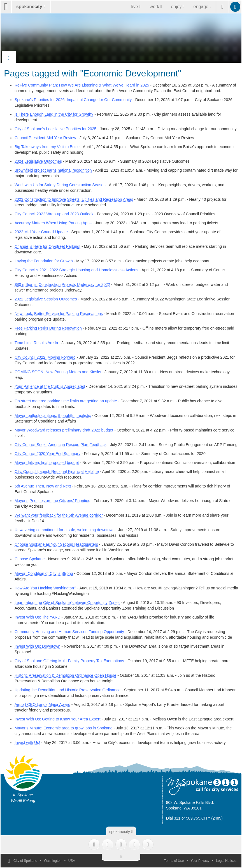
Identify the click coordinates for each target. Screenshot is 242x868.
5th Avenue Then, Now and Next (43, 486)
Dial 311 (173, 818)
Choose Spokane (30, 559)
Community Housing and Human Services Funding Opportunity (69, 632)
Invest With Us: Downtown (37, 646)
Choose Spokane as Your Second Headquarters (56, 544)
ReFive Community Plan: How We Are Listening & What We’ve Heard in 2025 (82, 85)
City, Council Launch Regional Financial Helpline (57, 472)
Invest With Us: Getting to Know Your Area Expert (58, 719)
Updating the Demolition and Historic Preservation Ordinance (68, 690)
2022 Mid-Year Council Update (41, 232)
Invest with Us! (27, 743)
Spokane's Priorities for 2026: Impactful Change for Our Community (73, 100)
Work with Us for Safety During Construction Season (60, 185)
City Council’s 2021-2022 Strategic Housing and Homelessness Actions (76, 270)
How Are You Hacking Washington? (45, 588)
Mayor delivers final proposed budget (47, 463)
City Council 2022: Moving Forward (45, 357)
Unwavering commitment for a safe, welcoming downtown (65, 530)
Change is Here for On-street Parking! (47, 246)
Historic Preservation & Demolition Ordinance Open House (65, 675)
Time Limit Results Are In (36, 343)
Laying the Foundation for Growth (44, 261)
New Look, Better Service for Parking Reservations (59, 314)
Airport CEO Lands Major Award (42, 704)
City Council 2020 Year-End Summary (47, 454)
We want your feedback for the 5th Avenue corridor (59, 515)
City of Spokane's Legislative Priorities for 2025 (55, 129)
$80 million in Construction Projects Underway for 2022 (62, 284)
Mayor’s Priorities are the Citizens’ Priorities (52, 501)
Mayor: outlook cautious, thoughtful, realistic (53, 416)
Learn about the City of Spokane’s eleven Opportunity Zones (67, 603)
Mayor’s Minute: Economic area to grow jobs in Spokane (64, 728)
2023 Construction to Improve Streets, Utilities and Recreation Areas (74, 199)
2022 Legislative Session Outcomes (46, 299)
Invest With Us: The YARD (37, 617)
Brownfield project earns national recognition (53, 170)
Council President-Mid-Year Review (45, 138)
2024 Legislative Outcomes (38, 161)
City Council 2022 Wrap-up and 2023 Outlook (54, 214)
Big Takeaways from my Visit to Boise (47, 147)
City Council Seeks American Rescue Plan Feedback (61, 445)
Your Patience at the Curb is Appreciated (50, 386)
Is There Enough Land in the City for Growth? (54, 114)
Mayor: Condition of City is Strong (44, 573)
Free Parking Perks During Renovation (48, 328)
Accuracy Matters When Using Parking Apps (53, 223)
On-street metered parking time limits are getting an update (66, 401)
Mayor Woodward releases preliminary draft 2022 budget (64, 430)
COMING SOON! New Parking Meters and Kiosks (58, 372)
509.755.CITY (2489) (204, 818)
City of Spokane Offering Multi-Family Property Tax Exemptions (69, 661)
